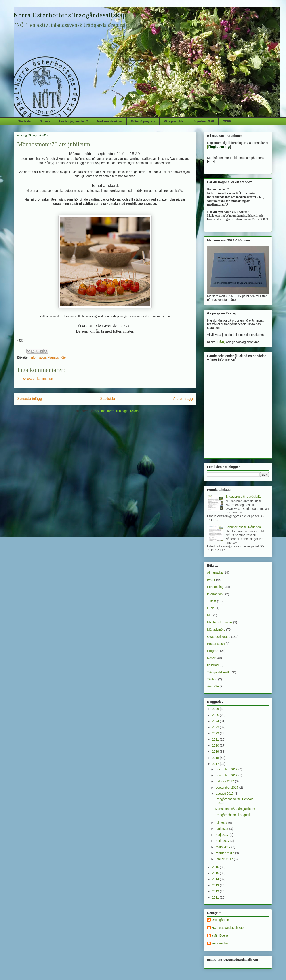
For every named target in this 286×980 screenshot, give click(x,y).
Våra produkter (174, 121)
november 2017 (227, 775)
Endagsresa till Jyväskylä (243, 497)
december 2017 (227, 769)
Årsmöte (213, 686)
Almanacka (215, 572)
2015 (216, 873)
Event (211, 580)
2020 (216, 745)
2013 (216, 885)
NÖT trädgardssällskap (228, 928)
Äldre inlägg (183, 399)
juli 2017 (222, 823)
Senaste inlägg (30, 399)
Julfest (212, 601)
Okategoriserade (219, 637)
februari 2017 (225, 853)
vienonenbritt (221, 943)
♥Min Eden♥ (220, 935)
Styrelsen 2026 (204, 121)
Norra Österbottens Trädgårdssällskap (70, 15)
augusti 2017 (225, 794)
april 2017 (223, 841)
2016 (216, 867)
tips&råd (213, 665)
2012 (216, 891)
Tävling (212, 679)
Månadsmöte (57, 357)
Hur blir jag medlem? (74, 121)
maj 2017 (222, 835)
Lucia (211, 608)
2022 (216, 733)
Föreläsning (215, 587)
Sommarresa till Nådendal (244, 527)
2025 (216, 715)
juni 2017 (222, 829)
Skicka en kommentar (38, 379)
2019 (216, 752)
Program (213, 651)
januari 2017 (225, 859)
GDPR (227, 121)
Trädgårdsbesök (218, 672)
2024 (216, 721)
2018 (216, 758)
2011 (216, 897)
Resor (211, 658)
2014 (216, 879)
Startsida (25, 121)
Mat (210, 615)
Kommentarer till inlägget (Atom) (117, 411)
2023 (216, 727)
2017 (216, 764)
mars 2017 (223, 847)
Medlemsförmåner (109, 121)
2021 (216, 739)
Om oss (45, 121)
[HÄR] (221, 342)
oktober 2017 (225, 781)
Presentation (216, 644)
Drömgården (220, 920)
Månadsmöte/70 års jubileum (235, 809)
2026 (216, 709)
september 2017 (227, 788)
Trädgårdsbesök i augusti (232, 815)
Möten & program (143, 121)
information (38, 357)
